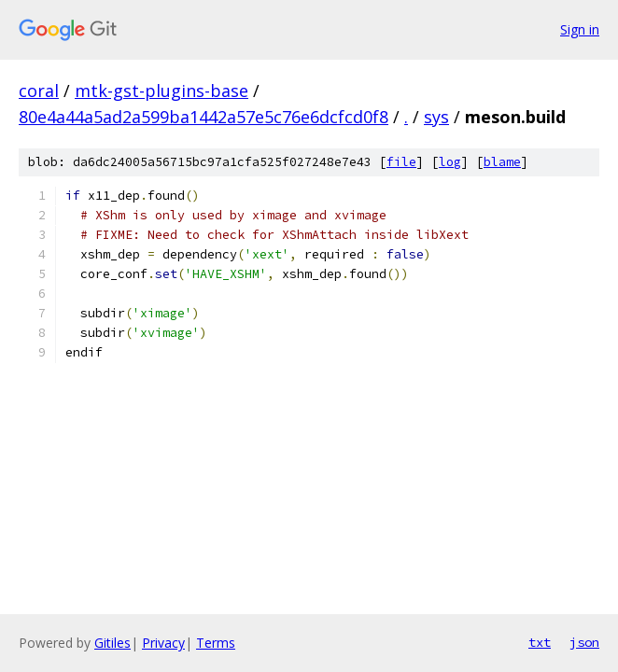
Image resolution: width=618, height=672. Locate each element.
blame (502, 162)
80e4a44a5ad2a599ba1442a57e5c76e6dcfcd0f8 (204, 117)
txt (540, 642)
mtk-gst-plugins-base (162, 91)
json (584, 642)
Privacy (163, 643)
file (401, 162)
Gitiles (112, 643)
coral (39, 91)
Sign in (580, 29)
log (450, 162)
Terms (216, 643)
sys (436, 117)
